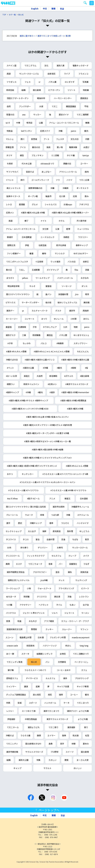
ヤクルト (47, 768)
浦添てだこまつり (51, 711)
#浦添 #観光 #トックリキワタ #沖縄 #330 (30, 409)
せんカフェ (57, 556)
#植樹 (73, 368)
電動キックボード (81, 65)
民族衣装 (84, 572)
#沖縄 (45, 368)
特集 (38, 760)
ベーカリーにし (81, 662)
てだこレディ (12, 744)
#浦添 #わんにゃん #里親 (77, 466)
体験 (73, 744)
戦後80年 (41, 98)
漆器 (87, 270)
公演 (57, 229)
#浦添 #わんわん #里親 (16, 351)
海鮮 (44, 531)
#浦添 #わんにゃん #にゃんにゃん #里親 (52, 351)
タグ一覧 (12, 15)
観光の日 (36, 147)
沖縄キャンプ (36, 523)
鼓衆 (64, 735)
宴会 (38, 539)
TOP (4, 15)
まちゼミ (10, 278)
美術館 (86, 302)
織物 (44, 253)
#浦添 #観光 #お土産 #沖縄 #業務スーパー (70, 213)
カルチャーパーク (40, 311)
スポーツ (33, 703)
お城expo (68, 204)
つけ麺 (9, 605)
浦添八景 (60, 65)
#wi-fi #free (12, 498)
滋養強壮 (73, 564)
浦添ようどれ (34, 727)
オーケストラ (83, 188)
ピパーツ (85, 588)
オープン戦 (33, 196)
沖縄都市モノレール (80, 507)
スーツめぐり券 (29, 711)
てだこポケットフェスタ (17, 262)
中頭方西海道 (31, 719)
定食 (63, 539)
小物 (29, 588)
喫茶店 (29, 123)
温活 (57, 572)
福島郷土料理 (25, 637)
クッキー (49, 629)
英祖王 (27, 376)
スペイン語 (11, 65)
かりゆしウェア (50, 327)
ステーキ (25, 654)
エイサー (51, 735)
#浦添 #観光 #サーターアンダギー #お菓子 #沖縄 (48, 433)
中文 (45, 9)
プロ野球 (54, 752)
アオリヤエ (84, 204)
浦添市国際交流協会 (16, 572)
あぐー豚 (10, 654)
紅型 (87, 735)
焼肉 (87, 172)
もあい (72, 605)
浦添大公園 (24, 760)
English (35, 9)
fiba (76, 270)
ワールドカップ (43, 278)
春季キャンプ (82, 245)
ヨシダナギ (70, 82)
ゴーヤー (84, 164)
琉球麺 (26, 597)
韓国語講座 (71, 106)
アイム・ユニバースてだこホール (21, 229)
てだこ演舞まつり (81, 654)
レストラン (84, 597)
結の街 (48, 302)
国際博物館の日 (35, 188)
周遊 (9, 74)
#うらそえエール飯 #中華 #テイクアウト (69, 490)
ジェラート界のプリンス (34, 613)
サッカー (37, 115)
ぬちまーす (11, 597)
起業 (38, 686)
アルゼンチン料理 (58, 637)
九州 (65, 327)
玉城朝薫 (36, 270)
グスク (58, 311)
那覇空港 (10, 147)
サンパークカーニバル (29, 74)
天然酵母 (62, 662)
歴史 (20, 523)
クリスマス (42, 597)
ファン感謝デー (14, 253)
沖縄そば (10, 735)
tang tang (84, 646)
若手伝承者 (61, 245)
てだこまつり (83, 703)
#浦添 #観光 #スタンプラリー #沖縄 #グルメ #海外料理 (47, 425)
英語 (11, 221)
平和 (86, 106)
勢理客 (34, 629)
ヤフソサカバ (12, 172)
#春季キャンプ (12, 392)
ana (24, 115)
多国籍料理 (63, 294)
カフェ (84, 670)
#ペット (10, 368)
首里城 (34, 139)
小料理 (73, 319)
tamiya (86, 155)
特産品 (10, 131)
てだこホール (13, 727)
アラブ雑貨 (49, 621)
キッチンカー (28, 474)
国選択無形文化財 (15, 629)
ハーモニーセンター (63, 98)
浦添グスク (11, 335)
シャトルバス (51, 204)
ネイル (59, 605)
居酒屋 (22, 204)
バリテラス (11, 613)
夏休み (86, 744)
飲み (87, 196)
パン (47, 662)
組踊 (24, 90)
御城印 (10, 237)
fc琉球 (10, 164)
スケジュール (83, 515)
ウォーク (29, 515)
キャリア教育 (83, 686)
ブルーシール (12, 515)
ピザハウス (11, 302)
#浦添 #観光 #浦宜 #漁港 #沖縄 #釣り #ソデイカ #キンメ (32, 466)
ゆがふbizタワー (81, 253)
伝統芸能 (43, 245)
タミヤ (9, 155)
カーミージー (12, 319)
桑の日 (9, 270)
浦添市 (72, 311)
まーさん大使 (83, 760)
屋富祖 (48, 286)
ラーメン (85, 613)
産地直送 (57, 531)
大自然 (40, 376)
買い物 (60, 147)
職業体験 (73, 147)
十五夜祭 (39, 262)
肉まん (68, 646)
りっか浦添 (55, 262)
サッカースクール (80, 548)
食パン (48, 294)
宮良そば (30, 172)
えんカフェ (50, 678)
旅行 (23, 180)
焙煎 (50, 695)
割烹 (87, 539)
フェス (28, 82)
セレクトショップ (14, 531)
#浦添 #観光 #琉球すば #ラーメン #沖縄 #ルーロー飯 (48, 441)
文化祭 (45, 229)
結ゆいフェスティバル (67, 302)
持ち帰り (24, 548)
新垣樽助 (53, 376)
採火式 (21, 15)
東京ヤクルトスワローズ (57, 719)
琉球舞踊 (36, 335)
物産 (76, 327)
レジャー (10, 711)
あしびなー (47, 172)
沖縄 (60, 131)
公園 (41, 123)
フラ (58, 180)
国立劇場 (37, 90)
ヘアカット (44, 605)
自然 (9, 106)
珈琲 (61, 695)
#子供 (10, 343)
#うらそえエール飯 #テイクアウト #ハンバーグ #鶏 (65, 474)
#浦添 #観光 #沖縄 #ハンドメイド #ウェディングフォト (47, 458)
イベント (10, 180)
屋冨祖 (9, 327)
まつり (44, 319)
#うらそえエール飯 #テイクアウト (24, 490)
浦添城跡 (71, 727)
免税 (48, 147)
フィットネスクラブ (36, 556)
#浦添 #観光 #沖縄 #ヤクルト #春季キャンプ (28, 400)
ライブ (67, 74)
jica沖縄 (44, 580)
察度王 (68, 498)
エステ (19, 564)
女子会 (86, 605)
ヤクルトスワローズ (34, 752)
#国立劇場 (85, 376)
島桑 (51, 744)
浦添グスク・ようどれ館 (78, 711)
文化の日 (75, 139)
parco (73, 131)
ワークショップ (13, 588)
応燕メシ (10, 213)
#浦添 (52, 392)
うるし (22, 270)
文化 (46, 65)
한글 (62, 9)
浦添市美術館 (12, 752)
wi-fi (8, 123)
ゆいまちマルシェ (81, 335)
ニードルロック (47, 237)
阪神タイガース (13, 196)
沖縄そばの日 (12, 360)
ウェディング (81, 580)
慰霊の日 (10, 115)
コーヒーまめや (64, 670)
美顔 (8, 564)
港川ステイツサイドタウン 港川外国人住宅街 (26, 507)
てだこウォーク (35, 564)
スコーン (9, 637)
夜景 (8, 621)
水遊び (86, 147)
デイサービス (32, 678)
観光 (86, 131)
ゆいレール (59, 319)
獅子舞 (11, 670)
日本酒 (41, 637)
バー (61, 564)
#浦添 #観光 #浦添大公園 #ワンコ (40, 360)
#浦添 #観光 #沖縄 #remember (75, 392)
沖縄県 (66, 188)
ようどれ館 (83, 719)
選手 (8, 523)
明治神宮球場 (13, 286)
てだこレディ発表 (15, 662)
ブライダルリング (66, 588)
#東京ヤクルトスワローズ (77, 384)
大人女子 (32, 531)
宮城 (20, 703)
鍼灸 (70, 572)
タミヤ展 (71, 155)
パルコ (44, 343)
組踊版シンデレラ (45, 654)
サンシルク (60, 253)
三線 (24, 335)
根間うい (11, 384)
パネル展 (52, 82)
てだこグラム (30, 65)
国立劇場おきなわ (33, 744)
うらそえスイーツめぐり (35, 670)
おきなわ (85, 278)
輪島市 (48, 196)
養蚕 (31, 253)
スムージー (67, 629)
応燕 (75, 196)
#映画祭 (60, 343)
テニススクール (13, 556)
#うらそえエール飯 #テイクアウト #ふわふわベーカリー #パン (48, 482)
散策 (67, 760)
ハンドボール (50, 703)
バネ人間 (63, 335)
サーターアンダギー (30, 302)
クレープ (72, 556)
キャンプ (17, 768)
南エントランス (13, 188)
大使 (41, 106)
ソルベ (55, 613)
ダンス (84, 286)
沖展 (52, 188)
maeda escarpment (81, 637)
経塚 (68, 229)
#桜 (87, 368)
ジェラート (69, 613)
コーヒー (74, 695)
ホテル (62, 221)
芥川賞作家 (82, 221)
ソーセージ (67, 286)
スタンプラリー (81, 343)
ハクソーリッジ (50, 646)
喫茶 (87, 294)
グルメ (35, 204)
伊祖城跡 (11, 719)
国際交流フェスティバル (19, 580)
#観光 (59, 368)
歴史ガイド (64, 115)
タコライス (11, 539)
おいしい (78, 768)
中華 (18, 123)
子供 (35, 327)
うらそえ (65, 523)
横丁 (26, 221)
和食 (19, 621)
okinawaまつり (47, 164)
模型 (22, 155)
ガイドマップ (53, 270)
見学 (62, 744)
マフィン (84, 629)
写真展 (85, 82)
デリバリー (43, 548)
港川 (22, 139)
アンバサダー (25, 106)
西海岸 (86, 311)
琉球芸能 (10, 90)
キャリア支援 (63, 686)
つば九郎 (55, 515)
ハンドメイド (83, 523)
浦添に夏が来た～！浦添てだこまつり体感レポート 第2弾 (45, 36)
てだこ (55, 106)
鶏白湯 (57, 597)
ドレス (61, 580)
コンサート (29, 319)
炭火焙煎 (37, 695)
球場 (42, 515)
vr (39, 82)
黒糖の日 (67, 164)
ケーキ (67, 703)
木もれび (33, 621)
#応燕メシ (52, 384)
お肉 (9, 548)
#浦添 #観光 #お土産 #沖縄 (33, 213)
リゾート (71, 90)
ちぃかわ (27, 343)
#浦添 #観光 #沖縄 (75, 409)
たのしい (53, 760)
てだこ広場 (84, 180)
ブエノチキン (37, 155)
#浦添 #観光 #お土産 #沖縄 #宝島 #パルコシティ (48, 417)
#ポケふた (69, 376)
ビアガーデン (54, 90)
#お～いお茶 (11, 376)
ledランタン (26, 131)
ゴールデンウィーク (40, 180)
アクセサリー (25, 605)
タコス (26, 539)
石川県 (62, 196)
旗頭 (39, 735)
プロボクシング (82, 678)
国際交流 (11, 245)
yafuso (25, 278)
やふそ (32, 286)
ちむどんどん (83, 351)
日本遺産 (84, 498)
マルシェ (10, 139)
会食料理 (50, 539)
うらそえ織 (25, 735)
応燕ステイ (45, 131)
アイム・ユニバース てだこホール (64, 123)
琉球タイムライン (31, 384)
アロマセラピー (40, 572)
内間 (87, 139)
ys (23, 311)
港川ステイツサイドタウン (18, 294)
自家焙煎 (51, 74)
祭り (86, 727)
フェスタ (60, 139)
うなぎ (86, 564)
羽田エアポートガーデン (18, 98)
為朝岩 (66, 237)
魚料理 (70, 531)
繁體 (53, 9)
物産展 (86, 90)
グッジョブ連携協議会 (16, 695)
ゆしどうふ (84, 531)
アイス (23, 147)
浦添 (65, 678)
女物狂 (63, 654)
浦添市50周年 (59, 507)
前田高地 (30, 646)
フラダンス (12, 82)
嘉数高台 (84, 98)
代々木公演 (27, 164)
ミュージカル (83, 229)
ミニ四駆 (55, 155)
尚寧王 (86, 262)
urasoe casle (12, 646)
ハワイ (70, 180)
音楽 (50, 564)
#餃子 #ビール (33, 498)
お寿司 (60, 548)
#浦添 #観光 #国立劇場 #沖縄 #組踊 (48, 449)
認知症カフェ (12, 678)
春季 (51, 523)
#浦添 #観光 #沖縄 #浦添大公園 (75, 360)
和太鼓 (76, 735)
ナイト (44, 221)
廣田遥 (50, 335)
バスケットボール (65, 278)
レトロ (9, 204)
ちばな (75, 539)
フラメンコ (83, 74)
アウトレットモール (68, 172)
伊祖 (27, 245)
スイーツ (70, 752)
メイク (86, 556)
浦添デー (10, 311)
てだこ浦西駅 (83, 115)
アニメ (52, 498)
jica (77, 294)
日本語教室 (27, 237)
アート (47, 139)
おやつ (10, 474)
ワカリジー (83, 237)
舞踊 (87, 123)
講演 (26, 686)
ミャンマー (11, 686)
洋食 (70, 597)
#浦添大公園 (28, 368)
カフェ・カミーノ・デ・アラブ (75, 621)
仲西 (8, 703)
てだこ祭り (53, 727)
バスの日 (72, 262)
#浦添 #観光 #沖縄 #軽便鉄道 (73, 400)
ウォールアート (45, 588)
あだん (86, 319)
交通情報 (22, 327)
